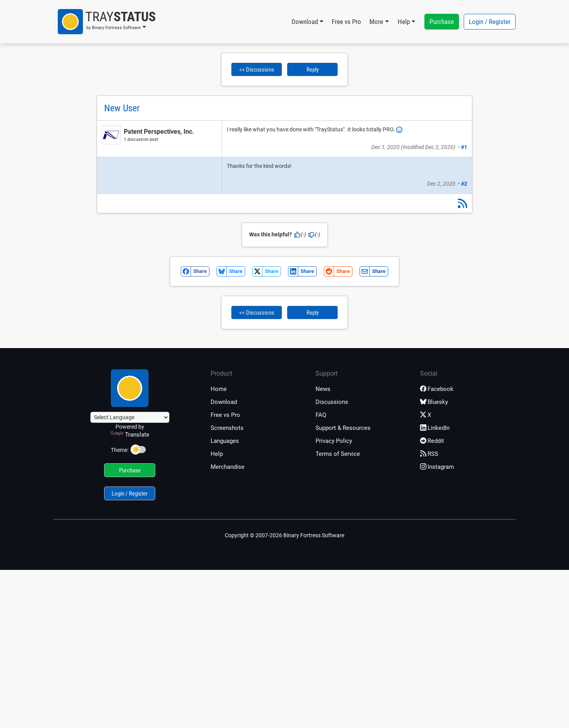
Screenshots (227, 428)
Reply (313, 70)
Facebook (437, 389)
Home (219, 389)
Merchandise (228, 467)
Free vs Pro (346, 22)
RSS (429, 454)
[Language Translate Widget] (130, 417)
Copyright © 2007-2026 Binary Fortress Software (284, 535)
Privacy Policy (334, 441)
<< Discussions (257, 70)
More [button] (376, 22)
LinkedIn (435, 428)
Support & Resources (343, 428)
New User (122, 108)
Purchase (442, 22)
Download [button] (305, 22)
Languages (225, 441)
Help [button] (404, 22)
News (323, 389)
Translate (130, 435)
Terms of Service (338, 454)
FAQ (321, 415)
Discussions (332, 402)
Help (217, 454)
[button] (107, 22)
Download (224, 402)
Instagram (437, 467)
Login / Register (490, 22)
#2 (464, 184)
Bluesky (434, 402)
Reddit (432, 441)
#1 (464, 147)
